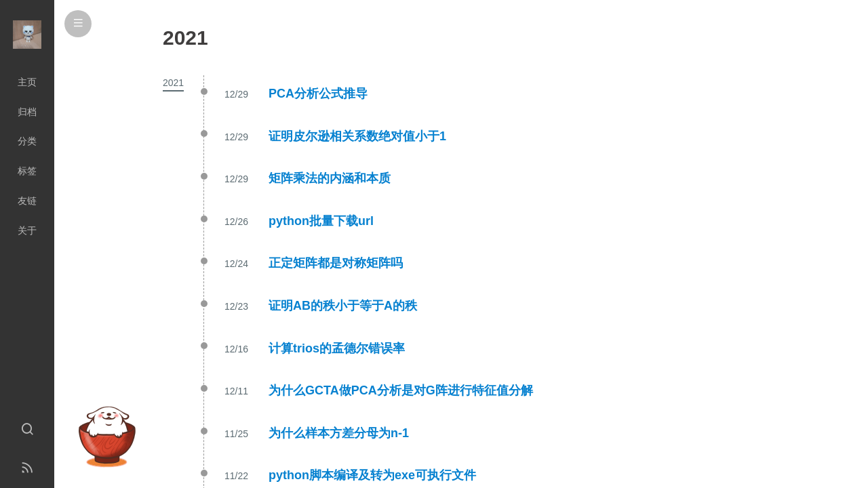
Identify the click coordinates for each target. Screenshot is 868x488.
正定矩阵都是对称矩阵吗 (336, 263)
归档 (27, 112)
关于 (27, 230)
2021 (173, 83)
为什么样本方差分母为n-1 (339, 433)
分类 (27, 141)
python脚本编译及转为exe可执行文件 (372, 475)
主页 (27, 82)
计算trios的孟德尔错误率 (337, 348)
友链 (27, 201)
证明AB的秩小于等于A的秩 (343, 306)
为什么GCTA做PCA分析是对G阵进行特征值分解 (401, 390)
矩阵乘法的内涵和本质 (330, 178)
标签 (27, 171)
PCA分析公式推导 (318, 94)
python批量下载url (321, 221)
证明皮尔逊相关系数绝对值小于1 (357, 136)
